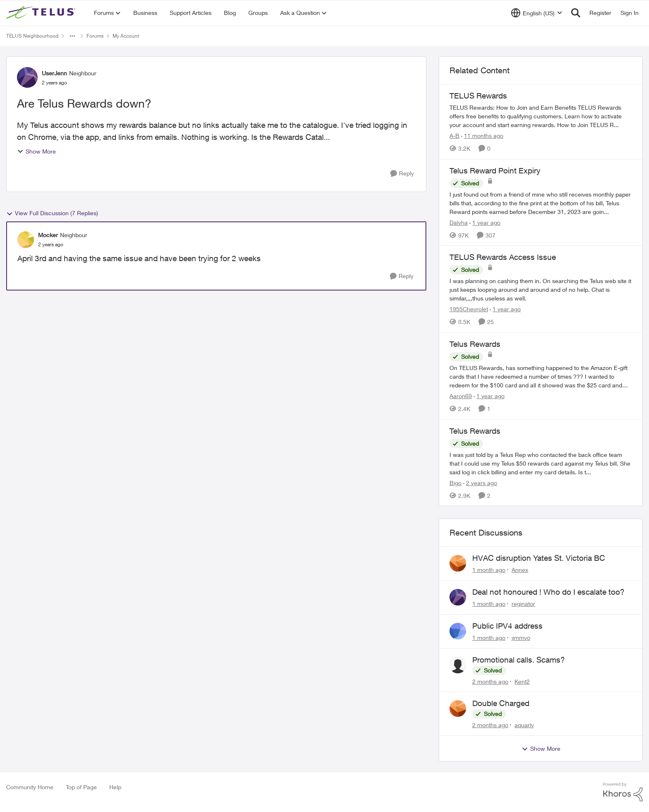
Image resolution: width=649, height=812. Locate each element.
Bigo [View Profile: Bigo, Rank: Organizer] (456, 482)
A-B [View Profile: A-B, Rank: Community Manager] (454, 136)
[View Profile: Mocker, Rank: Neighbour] (26, 240)
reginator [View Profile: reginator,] (523, 604)
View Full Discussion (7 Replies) (52, 213)
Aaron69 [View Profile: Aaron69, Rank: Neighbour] (461, 396)
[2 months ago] (490, 681)
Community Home (30, 787)
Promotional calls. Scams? (519, 660)
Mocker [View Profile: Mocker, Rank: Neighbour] (48, 235)
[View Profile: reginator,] (458, 597)
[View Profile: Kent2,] (458, 665)
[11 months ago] (482, 136)
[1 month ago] (489, 570)
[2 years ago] (480, 482)
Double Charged (501, 703)
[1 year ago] (485, 222)
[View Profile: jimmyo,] (458, 631)
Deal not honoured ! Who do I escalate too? (548, 592)
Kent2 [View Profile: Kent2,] (522, 681)
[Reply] (402, 174)
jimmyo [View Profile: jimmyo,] (521, 638)
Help (115, 787)
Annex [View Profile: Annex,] (520, 570)
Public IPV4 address (507, 626)
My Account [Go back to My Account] (126, 36)
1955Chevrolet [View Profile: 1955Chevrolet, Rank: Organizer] (469, 309)
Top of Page (81, 787)
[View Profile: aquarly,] (458, 709)
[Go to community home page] (42, 13)
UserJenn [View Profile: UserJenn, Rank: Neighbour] (54, 73)
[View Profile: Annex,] (458, 563)
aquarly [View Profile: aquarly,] (524, 725)
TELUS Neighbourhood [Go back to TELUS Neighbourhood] (32, 36)
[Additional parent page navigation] (72, 36)
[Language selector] (537, 13)
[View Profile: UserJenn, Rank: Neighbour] (27, 77)
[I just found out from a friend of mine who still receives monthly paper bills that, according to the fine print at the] (541, 203)
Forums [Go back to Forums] (95, 36)
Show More (36, 151)
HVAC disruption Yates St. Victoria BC (539, 558)
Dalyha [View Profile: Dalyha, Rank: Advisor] (459, 222)
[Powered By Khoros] (623, 792)
